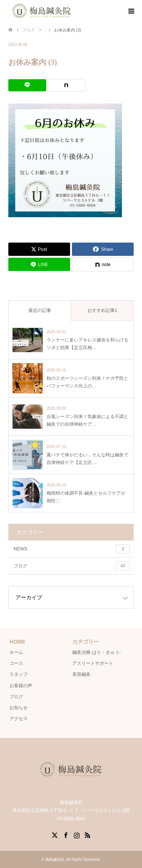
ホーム (16, 652)
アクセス (19, 719)
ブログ (72, 566)
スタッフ (19, 674)
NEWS (72, 549)
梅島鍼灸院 (55, 859)
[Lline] (27, 85)
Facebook (66, 835)
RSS (87, 835)
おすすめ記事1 (102, 310)
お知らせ (19, 708)
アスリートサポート (93, 663)
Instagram (76, 835)
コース (16, 663)
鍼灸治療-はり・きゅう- (97, 652)
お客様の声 (21, 686)
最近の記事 (40, 310)
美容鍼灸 (81, 674)
